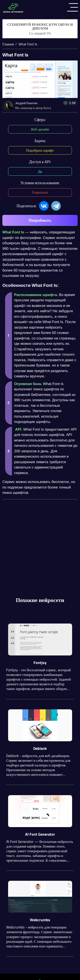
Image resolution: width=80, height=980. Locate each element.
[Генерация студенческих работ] (40, 29)
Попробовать (40, 220)
